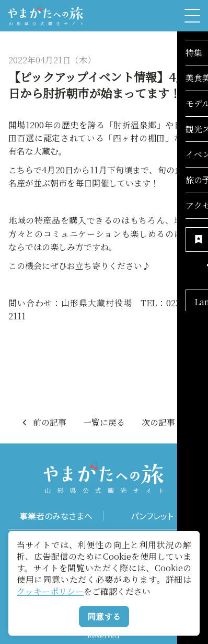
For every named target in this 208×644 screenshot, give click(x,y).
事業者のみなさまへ (56, 516)
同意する (104, 617)
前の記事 (43, 423)
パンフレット (152, 516)
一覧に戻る (104, 423)
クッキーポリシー (50, 591)
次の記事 (165, 423)
